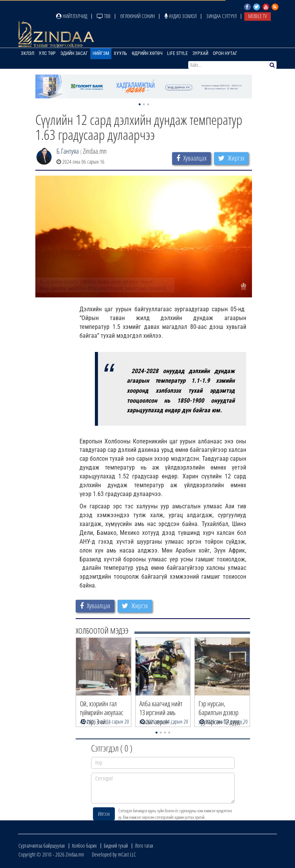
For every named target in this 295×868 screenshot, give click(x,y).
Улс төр (47, 53)
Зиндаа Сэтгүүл (221, 16)
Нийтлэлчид (72, 16)
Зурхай (200, 53)
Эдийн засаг (74, 53)
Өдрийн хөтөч (147, 53)
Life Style (177, 53)
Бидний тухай (116, 846)
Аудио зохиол (181, 16)
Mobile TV (258, 16)
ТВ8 (104, 16)
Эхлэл (27, 53)
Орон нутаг (225, 53)
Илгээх (104, 814)
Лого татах (144, 846)
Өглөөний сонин (138, 16)
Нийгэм (101, 53)
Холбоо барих (84, 846)
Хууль (120, 53)
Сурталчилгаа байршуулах (42, 846)
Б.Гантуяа (68, 151)
